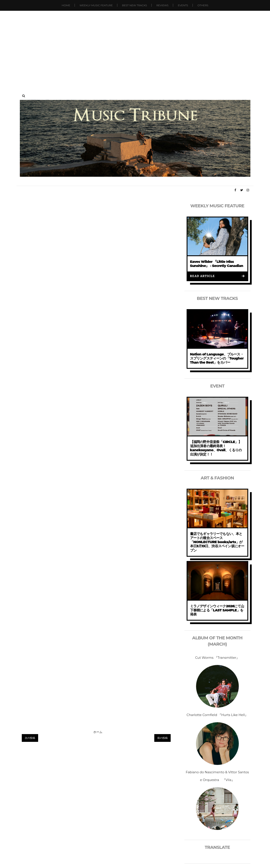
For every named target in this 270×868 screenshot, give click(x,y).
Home (66, 5)
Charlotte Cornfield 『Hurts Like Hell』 (217, 715)
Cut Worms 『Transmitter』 (217, 658)
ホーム (98, 732)
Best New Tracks (134, 5)
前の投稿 (162, 738)
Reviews (162, 5)
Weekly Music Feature (96, 5)
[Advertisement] (135, 47)
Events (183, 5)
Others (203, 5)
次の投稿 (30, 738)
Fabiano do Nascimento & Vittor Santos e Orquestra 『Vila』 (217, 776)
